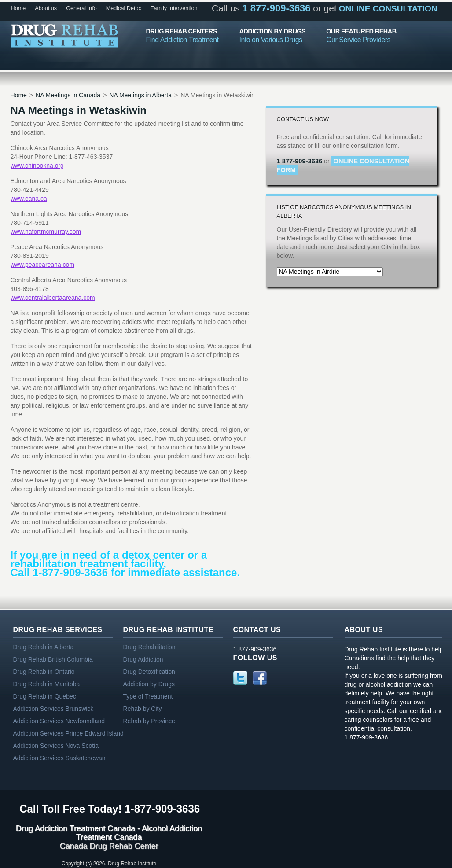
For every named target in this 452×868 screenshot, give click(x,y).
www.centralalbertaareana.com (53, 298)
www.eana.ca (29, 199)
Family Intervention (174, 8)
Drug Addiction (143, 659)
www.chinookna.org (37, 166)
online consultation (388, 9)
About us (46, 8)
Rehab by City (143, 709)
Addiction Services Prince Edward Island (68, 733)
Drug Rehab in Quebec (45, 696)
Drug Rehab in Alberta (44, 647)
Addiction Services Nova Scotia (56, 746)
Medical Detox (124, 8)
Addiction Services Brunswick (53, 709)
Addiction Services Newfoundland (59, 721)
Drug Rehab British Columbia (53, 659)
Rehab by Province (149, 721)
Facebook (260, 678)
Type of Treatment (148, 696)
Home (18, 8)
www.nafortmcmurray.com (46, 232)
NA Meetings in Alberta (140, 95)
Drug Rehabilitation (149, 647)
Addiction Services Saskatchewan (59, 758)
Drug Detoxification (149, 672)
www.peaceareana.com (43, 265)
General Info (81, 8)
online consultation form (343, 166)
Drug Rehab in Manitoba (47, 684)
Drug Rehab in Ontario (44, 672)
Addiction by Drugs (149, 684)
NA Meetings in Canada (68, 95)
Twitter (240, 678)
